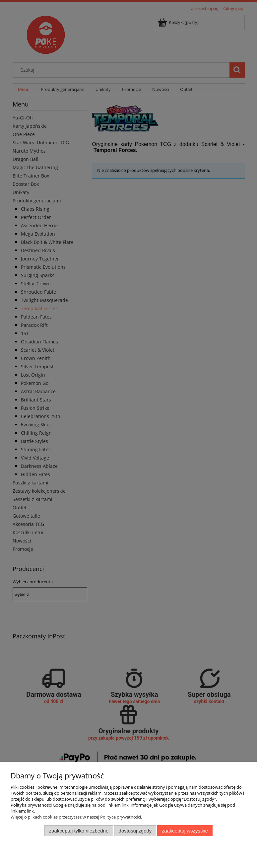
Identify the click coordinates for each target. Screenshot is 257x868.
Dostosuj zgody (135, 831)
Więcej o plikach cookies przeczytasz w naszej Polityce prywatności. (76, 817)
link (125, 805)
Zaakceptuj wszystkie (185, 831)
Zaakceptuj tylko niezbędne (79, 831)
